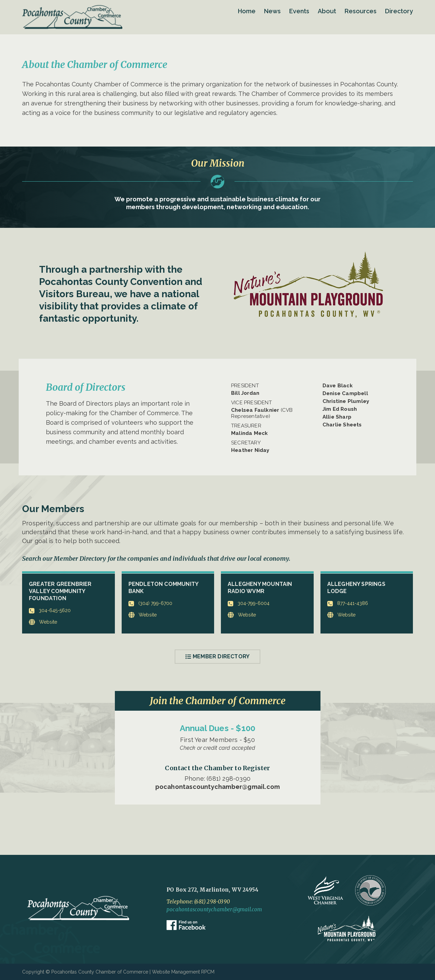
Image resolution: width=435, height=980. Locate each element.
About (327, 11)
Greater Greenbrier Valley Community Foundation (60, 591)
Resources (361, 11)
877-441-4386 (348, 604)
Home (247, 11)
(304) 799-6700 (150, 604)
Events (299, 11)
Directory (399, 11)
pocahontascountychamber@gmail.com (218, 787)
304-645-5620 (50, 611)
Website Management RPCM (183, 972)
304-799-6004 (249, 604)
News (272, 11)
